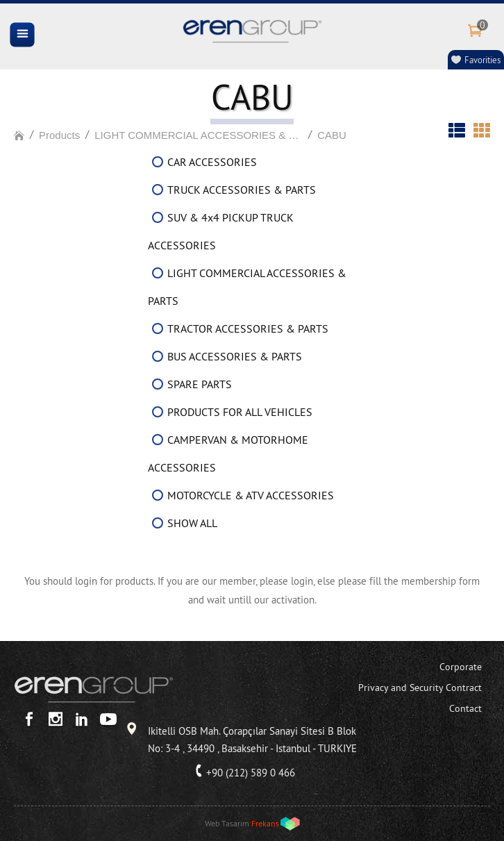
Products (59, 135)
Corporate (461, 667)
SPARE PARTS (200, 384)
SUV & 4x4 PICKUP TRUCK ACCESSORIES (221, 231)
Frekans (265, 823)
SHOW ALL (192, 523)
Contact (465, 708)
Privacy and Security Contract (420, 688)
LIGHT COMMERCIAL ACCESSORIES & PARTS (199, 135)
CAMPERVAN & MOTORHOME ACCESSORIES (228, 453)
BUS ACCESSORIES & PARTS (235, 356)
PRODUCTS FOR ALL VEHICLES (240, 412)
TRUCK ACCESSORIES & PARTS (242, 190)
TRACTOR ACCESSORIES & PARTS (248, 328)
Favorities (482, 60)
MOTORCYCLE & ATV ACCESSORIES (251, 495)
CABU (332, 135)
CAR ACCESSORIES (212, 162)
